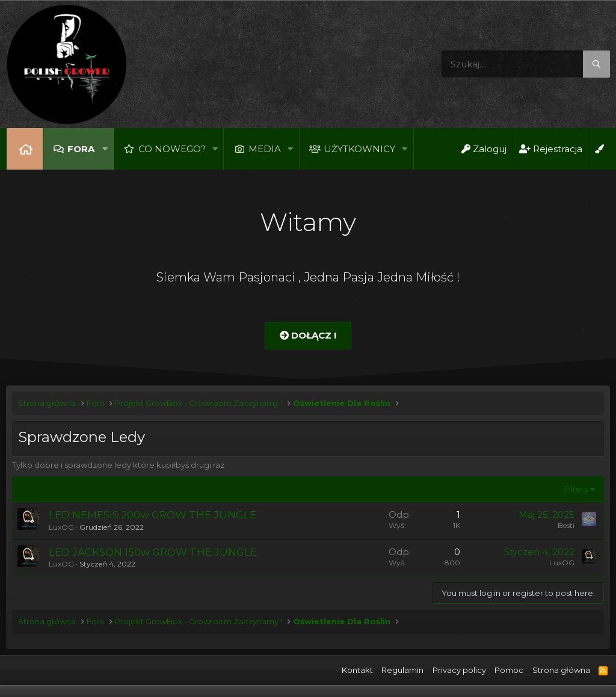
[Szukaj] (526, 64)
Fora (81, 149)
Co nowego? (172, 149)
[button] (105, 149)
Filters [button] (576, 489)
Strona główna (25, 149)
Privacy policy (459, 670)
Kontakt (357, 670)
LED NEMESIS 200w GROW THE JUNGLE (152, 515)
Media (265, 149)
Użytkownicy (359, 149)
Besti (566, 525)
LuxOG (61, 527)
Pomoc (509, 670)
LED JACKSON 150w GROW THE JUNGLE (153, 552)
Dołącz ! (308, 335)
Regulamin (402, 670)
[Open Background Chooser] (599, 149)
